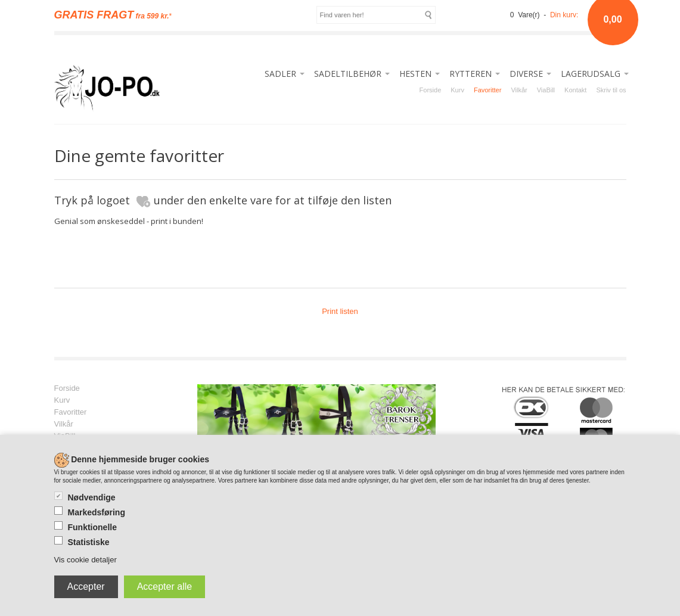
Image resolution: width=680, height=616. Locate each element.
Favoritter (488, 90)
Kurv (457, 90)
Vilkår (519, 90)
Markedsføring (97, 512)
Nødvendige (92, 497)
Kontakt (575, 90)
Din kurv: (564, 15)
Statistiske (89, 542)
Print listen (340, 311)
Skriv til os (611, 90)
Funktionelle (92, 527)
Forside (431, 90)
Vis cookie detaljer (86, 560)
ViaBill (546, 90)
